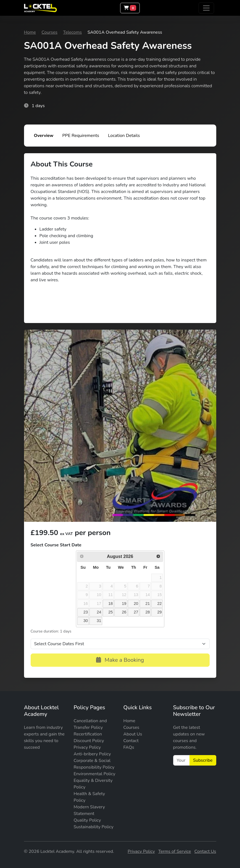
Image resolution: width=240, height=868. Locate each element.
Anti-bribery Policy (92, 754)
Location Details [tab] (124, 136)
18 (110, 604)
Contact (131, 741)
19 (124, 604)
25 (110, 612)
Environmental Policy (95, 774)
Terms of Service (175, 851)
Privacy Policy (87, 747)
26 (124, 612)
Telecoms (72, 32)
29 (159, 612)
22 (159, 604)
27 (136, 612)
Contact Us (205, 851)
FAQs (129, 747)
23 (86, 612)
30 (86, 621)
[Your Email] (181, 760)
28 (147, 612)
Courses (49, 32)
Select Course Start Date (56, 545)
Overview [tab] (44, 136)
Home (30, 32)
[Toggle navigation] (206, 8)
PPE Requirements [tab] (81, 136)
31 (99, 621)
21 (147, 604)
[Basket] (130, 8)
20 (136, 604)
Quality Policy (87, 820)
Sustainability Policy (94, 827)
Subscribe (203, 760)
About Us (133, 734)
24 (99, 612)
